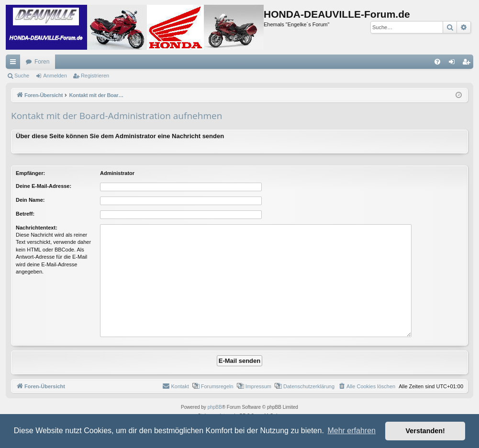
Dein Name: (30, 200)
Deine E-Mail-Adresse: (44, 186)
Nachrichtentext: (37, 228)
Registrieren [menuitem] (468, 64)
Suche (22, 76)
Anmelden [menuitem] (454, 64)
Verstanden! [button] (425, 431)
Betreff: (25, 214)
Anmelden (55, 76)
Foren (42, 62)
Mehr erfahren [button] (351, 431)
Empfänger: (30, 173)
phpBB (215, 407)
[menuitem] (437, 62)
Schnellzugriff (15, 64)
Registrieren (95, 76)
